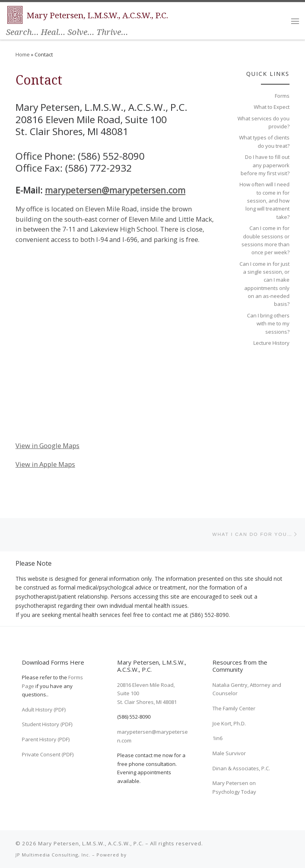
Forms (282, 96)
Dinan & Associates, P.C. (241, 768)
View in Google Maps (47, 446)
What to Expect (272, 107)
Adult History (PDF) (44, 709)
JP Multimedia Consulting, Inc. (53, 855)
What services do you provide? (263, 122)
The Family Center (234, 708)
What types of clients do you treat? (264, 141)
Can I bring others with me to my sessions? (268, 324)
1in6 (217, 738)
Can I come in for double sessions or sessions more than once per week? (265, 240)
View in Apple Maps (45, 464)
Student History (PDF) (47, 724)
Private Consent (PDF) (48, 754)
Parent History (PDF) (46, 739)
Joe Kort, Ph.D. (229, 723)
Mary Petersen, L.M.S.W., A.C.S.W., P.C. (91, 843)
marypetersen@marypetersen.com (115, 190)
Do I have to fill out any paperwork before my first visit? (265, 165)
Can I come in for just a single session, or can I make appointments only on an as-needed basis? (264, 284)
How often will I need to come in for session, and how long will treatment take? (264, 200)
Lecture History (271, 343)
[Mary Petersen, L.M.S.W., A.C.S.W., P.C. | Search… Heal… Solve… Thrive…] (15, 14)
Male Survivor (229, 753)
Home (23, 54)
